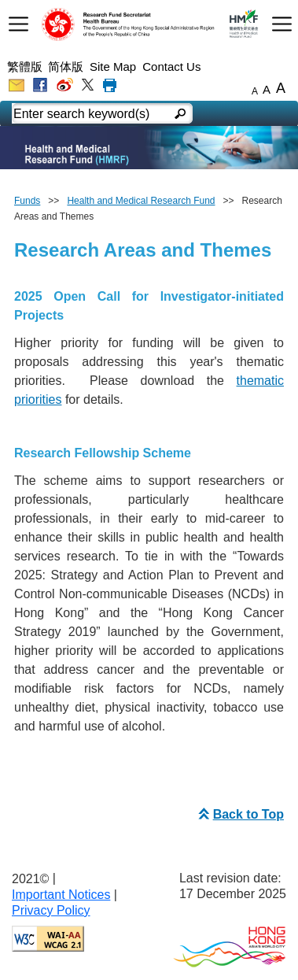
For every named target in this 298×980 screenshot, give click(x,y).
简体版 (66, 67)
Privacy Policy (51, 910)
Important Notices (61, 895)
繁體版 (25, 67)
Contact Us (171, 67)
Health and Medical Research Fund (141, 201)
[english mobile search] (181, 115)
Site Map (113, 67)
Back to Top (239, 814)
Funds (27, 201)
